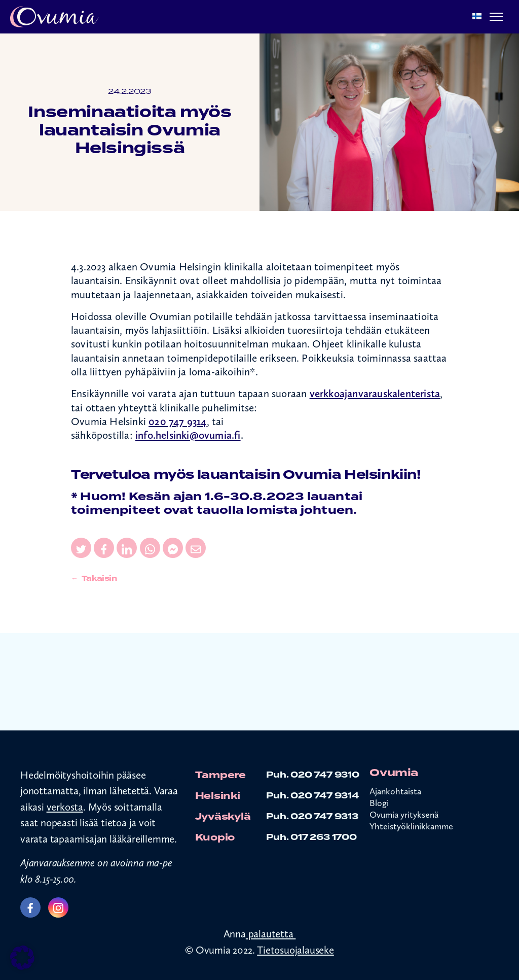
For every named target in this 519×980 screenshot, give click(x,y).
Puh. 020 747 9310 (313, 775)
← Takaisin (94, 579)
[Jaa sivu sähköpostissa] (196, 548)
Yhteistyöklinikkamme (411, 826)
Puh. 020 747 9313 (312, 816)
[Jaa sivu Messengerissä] (173, 548)
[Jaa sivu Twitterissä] (81, 548)
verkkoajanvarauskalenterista (375, 393)
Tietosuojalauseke (295, 950)
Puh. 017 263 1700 (311, 837)
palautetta (271, 934)
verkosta (65, 807)
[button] (22, 958)
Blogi (379, 803)
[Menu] (496, 17)
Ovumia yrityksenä (404, 814)
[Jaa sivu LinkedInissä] (127, 548)
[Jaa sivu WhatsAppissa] (150, 548)
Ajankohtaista (395, 791)
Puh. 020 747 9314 (312, 796)
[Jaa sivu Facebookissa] (104, 548)
